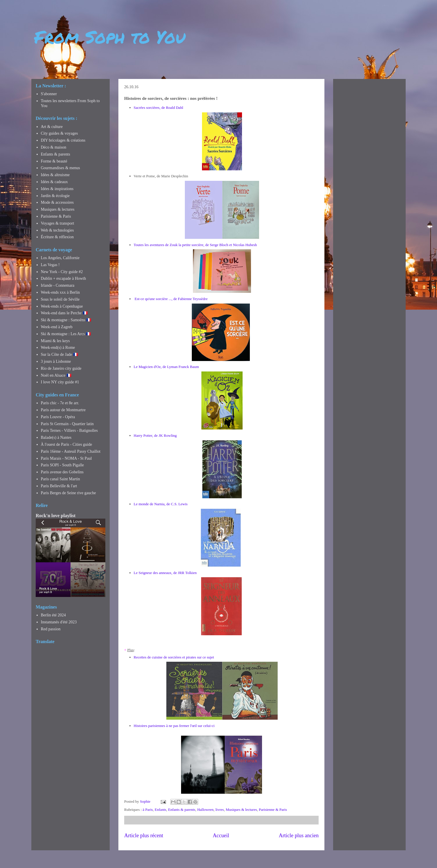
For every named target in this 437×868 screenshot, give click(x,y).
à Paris (148, 810)
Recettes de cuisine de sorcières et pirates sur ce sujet (174, 657)
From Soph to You (110, 37)
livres (220, 810)
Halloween (205, 810)
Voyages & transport (58, 223)
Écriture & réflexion (57, 237)
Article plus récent (144, 835)
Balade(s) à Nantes (56, 437)
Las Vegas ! (50, 265)
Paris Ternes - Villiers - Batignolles (69, 431)
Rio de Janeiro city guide (61, 368)
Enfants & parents (182, 810)
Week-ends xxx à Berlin (61, 292)
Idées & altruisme (55, 175)
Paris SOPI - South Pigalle (63, 465)
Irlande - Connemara (58, 285)
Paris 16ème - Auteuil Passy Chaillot (71, 451)
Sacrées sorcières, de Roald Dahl (159, 108)
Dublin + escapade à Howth (64, 278)
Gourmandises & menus (61, 168)
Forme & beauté (54, 161)
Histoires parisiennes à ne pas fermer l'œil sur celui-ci (174, 726)
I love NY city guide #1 (60, 382)
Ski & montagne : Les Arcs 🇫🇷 (66, 334)
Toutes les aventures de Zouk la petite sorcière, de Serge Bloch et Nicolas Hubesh (195, 245)
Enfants (160, 810)
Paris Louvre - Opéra (58, 417)
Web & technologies (57, 230)
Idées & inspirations (57, 189)
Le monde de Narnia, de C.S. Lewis (161, 504)
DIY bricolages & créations (63, 140)
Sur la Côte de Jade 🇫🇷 (60, 354)
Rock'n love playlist (56, 516)
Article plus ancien (299, 835)
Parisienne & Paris (273, 810)
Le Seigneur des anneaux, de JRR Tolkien (165, 573)
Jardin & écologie (55, 196)
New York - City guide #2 (62, 272)
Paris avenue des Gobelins (62, 472)
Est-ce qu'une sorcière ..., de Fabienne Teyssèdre (171, 299)
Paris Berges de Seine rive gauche (68, 493)
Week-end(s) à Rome (58, 348)
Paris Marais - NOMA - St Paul (66, 458)
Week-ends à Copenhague (62, 306)
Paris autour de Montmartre (63, 410)
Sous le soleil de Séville (60, 299)
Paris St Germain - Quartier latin (67, 424)
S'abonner (49, 94)
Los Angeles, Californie (60, 258)
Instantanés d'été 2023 (59, 622)
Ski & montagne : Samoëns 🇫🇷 (66, 320)
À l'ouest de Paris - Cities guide (67, 444)
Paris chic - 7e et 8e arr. (60, 403)
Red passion (51, 629)
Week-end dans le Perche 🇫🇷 (64, 313)
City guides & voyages (59, 133)
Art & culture (52, 127)
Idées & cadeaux (54, 182)
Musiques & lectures (241, 810)
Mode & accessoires (57, 202)
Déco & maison (54, 147)
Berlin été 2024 (53, 615)
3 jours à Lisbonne (56, 361)
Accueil (221, 835)
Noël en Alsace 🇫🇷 (56, 375)
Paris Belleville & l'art (59, 486)
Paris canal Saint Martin (61, 479)
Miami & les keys (55, 341)
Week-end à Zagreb (57, 327)
